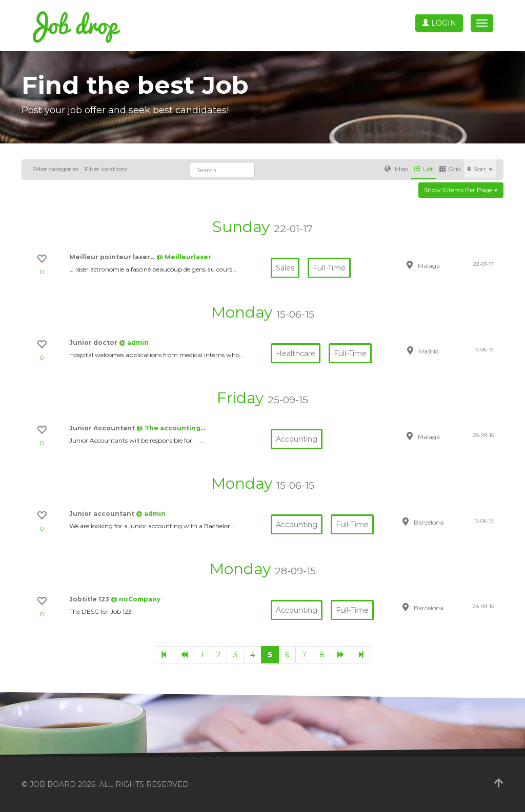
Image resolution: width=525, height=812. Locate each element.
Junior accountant (103, 514)
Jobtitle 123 (90, 599)
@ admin (134, 342)
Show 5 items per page (461, 190)
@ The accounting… (171, 428)
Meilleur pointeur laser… (113, 257)
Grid (450, 169)
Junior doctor (94, 342)
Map (396, 169)
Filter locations (106, 169)
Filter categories (55, 169)
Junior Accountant (103, 428)
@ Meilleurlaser (184, 257)
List (424, 169)
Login (439, 23)
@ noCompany (136, 599)
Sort (480, 169)
